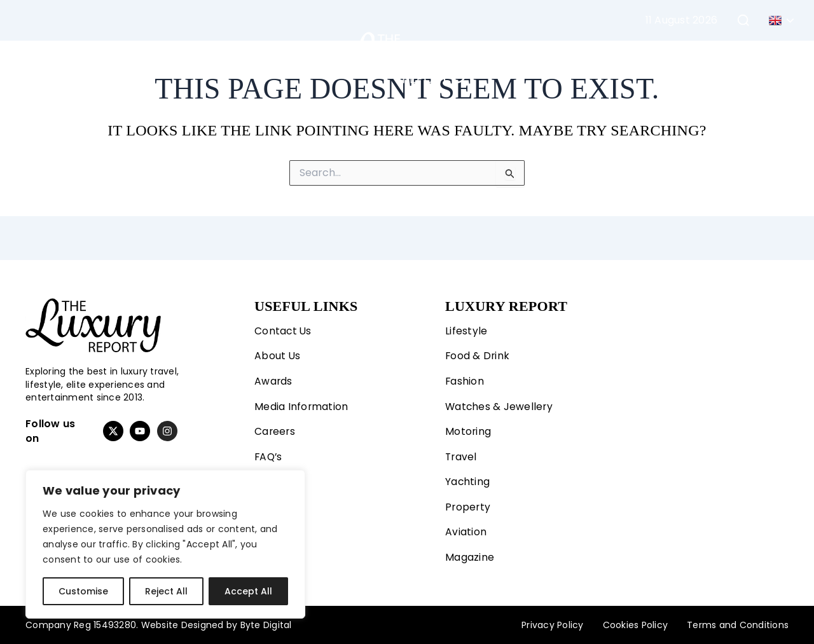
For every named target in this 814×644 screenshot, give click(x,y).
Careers (275, 430)
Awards (274, 379)
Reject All (166, 591)
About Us (278, 354)
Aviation (648, 57)
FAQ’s (269, 456)
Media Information (301, 405)
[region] (165, 544)
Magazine (713, 57)
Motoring (224, 57)
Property (583, 57)
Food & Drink (478, 354)
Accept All (248, 591)
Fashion (152, 57)
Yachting (517, 57)
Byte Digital (266, 625)
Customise (83, 591)
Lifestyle (77, 57)
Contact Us (284, 328)
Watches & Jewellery (500, 405)
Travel (286, 57)
